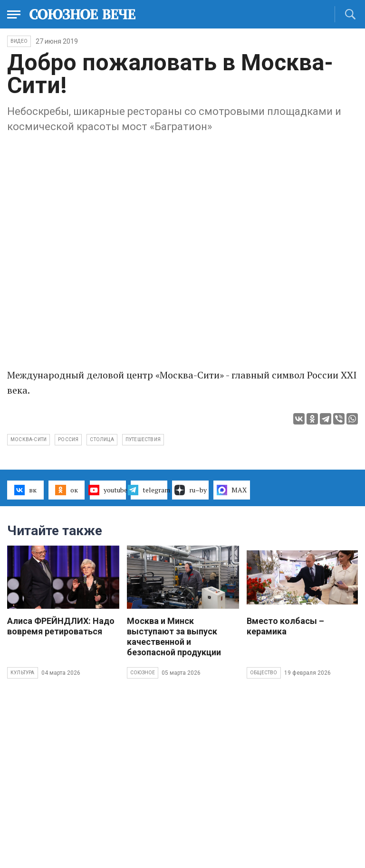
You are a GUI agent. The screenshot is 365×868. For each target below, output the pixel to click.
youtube (108, 490)
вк (25, 490)
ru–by (191, 490)
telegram (149, 490)
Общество (264, 673)
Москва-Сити (29, 439)
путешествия (143, 439)
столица (102, 439)
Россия (68, 439)
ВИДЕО (19, 41)
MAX (232, 490)
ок (66, 490)
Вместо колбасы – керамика (285, 626)
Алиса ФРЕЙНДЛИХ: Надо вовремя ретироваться (61, 626)
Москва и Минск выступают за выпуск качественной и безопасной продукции (174, 637)
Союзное (143, 673)
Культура (23, 673)
